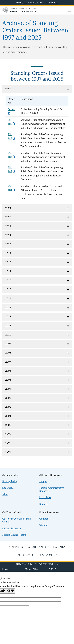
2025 (8, 89)
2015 (8, 289)
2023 (8, 217)
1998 (8, 443)
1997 (8, 452)
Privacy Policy (10, 481)
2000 (8, 425)
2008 (8, 353)
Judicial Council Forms (14, 535)
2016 (8, 280)
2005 (8, 380)
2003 (8, 398)
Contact (44, 519)
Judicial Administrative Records (52, 489)
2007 (8, 362)
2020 (8, 244)
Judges (43, 481)
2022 (8, 226)
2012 (8, 316)
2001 (8, 416)
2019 (8, 253)
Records (44, 504)
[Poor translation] (11, 591)
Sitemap (44, 525)
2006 (8, 371)
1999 (8, 434)
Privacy (6, 569)
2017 (8, 271)
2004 (8, 389)
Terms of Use (32, 569)
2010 (8, 335)
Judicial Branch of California (37, 2)
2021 (8, 235)
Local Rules (45, 497)
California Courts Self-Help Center (17, 520)
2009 (8, 343)
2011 (8, 325)
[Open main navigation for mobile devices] (69, 10)
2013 (8, 307)
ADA (5, 494)
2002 (8, 407)
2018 (8, 262)
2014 (8, 298)
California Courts (12, 528)
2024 (8, 208)
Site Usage (8, 488)
